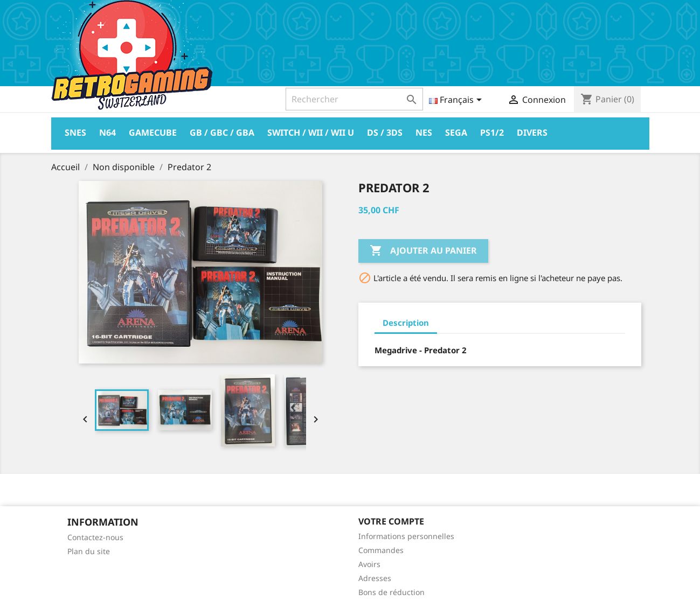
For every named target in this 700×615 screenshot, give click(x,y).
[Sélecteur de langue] (457, 101)
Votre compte (391, 521)
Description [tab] (406, 323)
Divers (532, 132)
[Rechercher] (354, 99)
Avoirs (369, 564)
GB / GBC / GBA (222, 132)
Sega (456, 132)
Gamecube (153, 132)
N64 (108, 132)
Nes (424, 132)
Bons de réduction (391, 592)
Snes (75, 132)
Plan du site (89, 551)
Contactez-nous (95, 537)
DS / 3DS (385, 132)
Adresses (375, 578)
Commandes (381, 550)
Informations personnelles (406, 536)
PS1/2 (492, 132)
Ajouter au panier (423, 251)
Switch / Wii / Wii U (311, 132)
